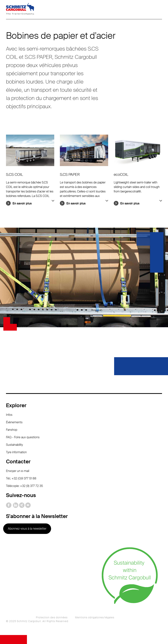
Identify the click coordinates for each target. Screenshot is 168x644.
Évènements (14, 422)
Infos (9, 415)
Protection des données (52, 617)
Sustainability (14, 445)
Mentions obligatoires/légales (95, 617)
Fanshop (12, 430)
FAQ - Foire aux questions (23, 437)
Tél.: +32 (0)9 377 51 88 (21, 478)
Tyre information (16, 452)
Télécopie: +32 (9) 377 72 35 (24, 486)
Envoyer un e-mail (18, 471)
